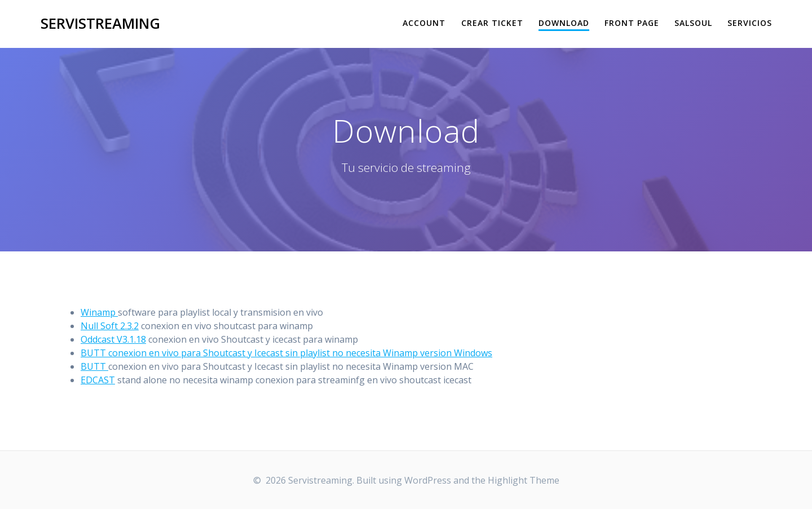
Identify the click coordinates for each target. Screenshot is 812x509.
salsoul (693, 23)
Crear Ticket (492, 23)
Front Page (632, 23)
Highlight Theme (524, 480)
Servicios (750, 23)
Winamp (99, 312)
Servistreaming (100, 24)
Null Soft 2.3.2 (110, 326)
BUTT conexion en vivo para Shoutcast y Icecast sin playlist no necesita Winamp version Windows (286, 353)
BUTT (94, 366)
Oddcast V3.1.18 (113, 339)
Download (564, 23)
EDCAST (98, 380)
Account (424, 23)
